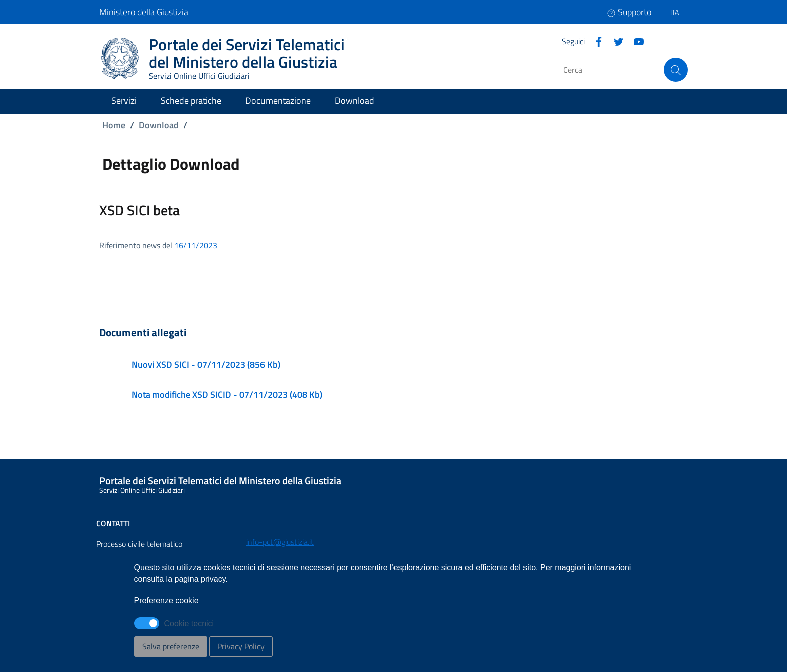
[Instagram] (635, 41)
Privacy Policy (241, 646)
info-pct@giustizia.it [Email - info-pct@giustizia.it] (280, 542)
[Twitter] (615, 41)
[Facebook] (595, 41)
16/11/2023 (196, 245)
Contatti (113, 523)
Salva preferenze (171, 646)
